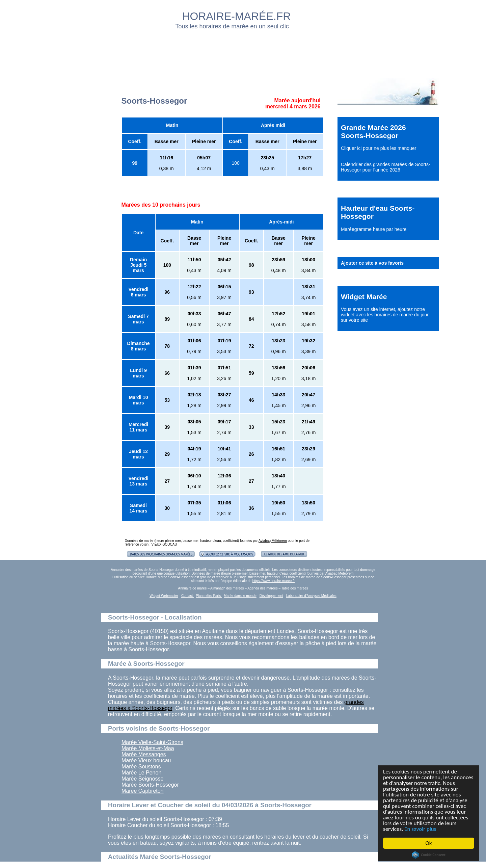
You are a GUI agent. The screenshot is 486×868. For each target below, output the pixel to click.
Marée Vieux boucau (146, 760)
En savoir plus (420, 829)
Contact (187, 596)
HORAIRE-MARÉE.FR (237, 16)
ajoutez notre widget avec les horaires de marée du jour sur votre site (385, 315)
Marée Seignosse (143, 779)
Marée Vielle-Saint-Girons (152, 742)
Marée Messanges (144, 754)
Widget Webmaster (164, 596)
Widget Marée (364, 297)
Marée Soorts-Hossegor (150, 785)
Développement (271, 596)
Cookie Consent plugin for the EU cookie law (429, 855)
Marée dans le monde (240, 596)
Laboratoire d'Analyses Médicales (311, 596)
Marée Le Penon (141, 773)
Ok (429, 843)
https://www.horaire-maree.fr (274, 581)
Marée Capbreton (143, 791)
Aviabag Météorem (273, 541)
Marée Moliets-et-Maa (148, 748)
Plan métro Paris (209, 596)
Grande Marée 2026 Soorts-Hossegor (373, 131)
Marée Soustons (141, 767)
